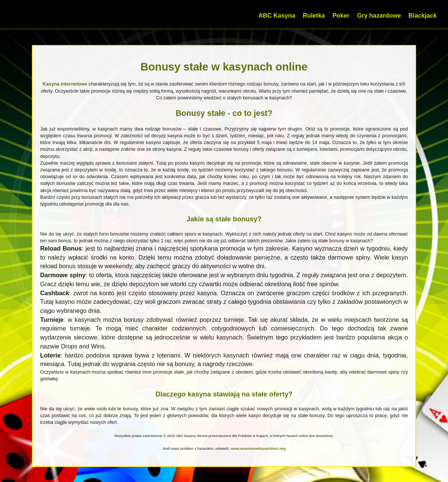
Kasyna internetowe (65, 84)
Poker (341, 15)
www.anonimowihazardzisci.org (258, 448)
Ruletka (314, 15)
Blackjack (423, 15)
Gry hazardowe (379, 15)
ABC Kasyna (277, 15)
